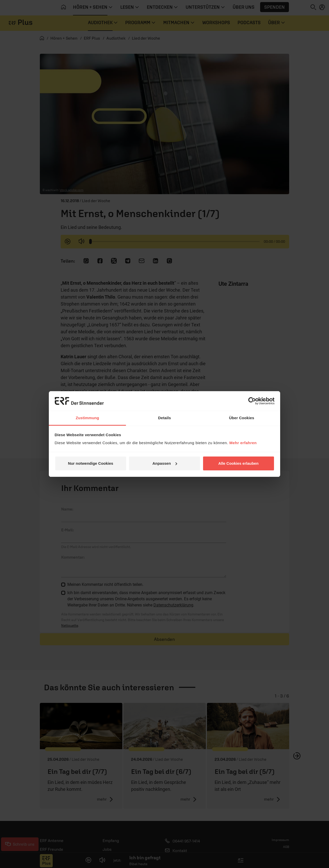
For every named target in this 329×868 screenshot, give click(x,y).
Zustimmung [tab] (88, 418)
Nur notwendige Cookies (91, 463)
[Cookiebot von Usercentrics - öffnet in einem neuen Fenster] (252, 401)
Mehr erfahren (243, 443)
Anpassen (165, 463)
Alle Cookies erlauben (238, 463)
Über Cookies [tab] (242, 418)
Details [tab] (164, 418)
